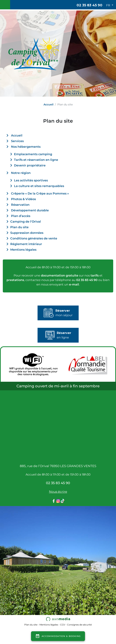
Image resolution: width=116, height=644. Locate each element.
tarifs (95, 275)
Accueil (48, 104)
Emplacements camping (33, 154)
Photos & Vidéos (23, 199)
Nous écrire (58, 492)
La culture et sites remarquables (39, 186)
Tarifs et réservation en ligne (36, 160)
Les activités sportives (31, 180)
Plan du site (19, 227)
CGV (63, 625)
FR (109, 5)
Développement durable (30, 210)
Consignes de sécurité (79, 625)
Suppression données (27, 233)
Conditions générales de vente (34, 238)
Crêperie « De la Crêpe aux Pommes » (40, 193)
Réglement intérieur (26, 244)
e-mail (74, 284)
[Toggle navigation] (5, 5)
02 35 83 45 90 (89, 5)
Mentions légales (23, 250)
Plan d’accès (21, 216)
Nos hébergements (26, 147)
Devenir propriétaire (30, 165)
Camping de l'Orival (26, 222)
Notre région (21, 173)
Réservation (20, 205)
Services (17, 141)
